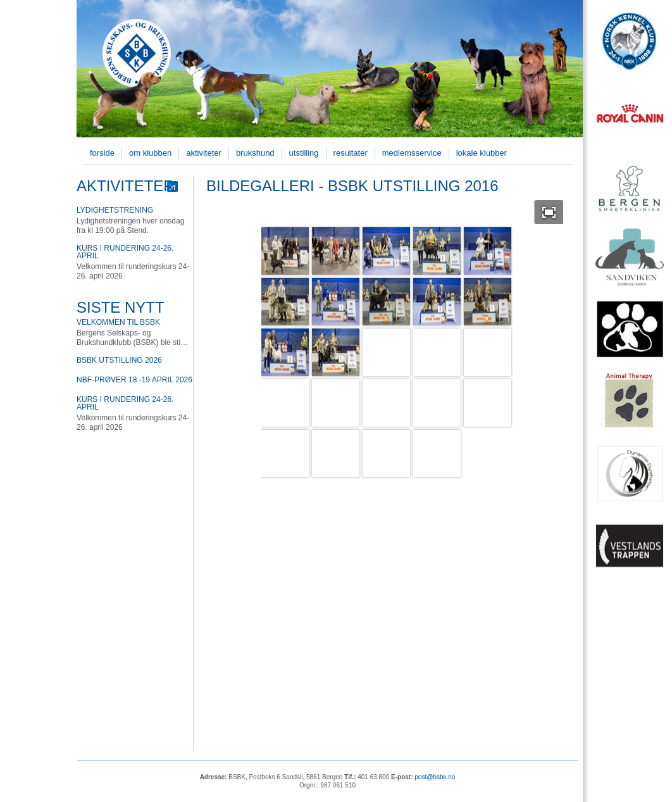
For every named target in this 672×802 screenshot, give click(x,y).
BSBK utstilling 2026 (119, 360)
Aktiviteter (204, 153)
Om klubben (150, 153)
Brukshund (255, 153)
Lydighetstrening (115, 210)
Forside (102, 153)
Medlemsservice (412, 153)
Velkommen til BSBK (118, 322)
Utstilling (304, 153)
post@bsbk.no (435, 777)
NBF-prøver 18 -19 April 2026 (134, 380)
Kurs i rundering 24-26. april (125, 252)
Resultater (351, 153)
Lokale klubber (482, 153)
